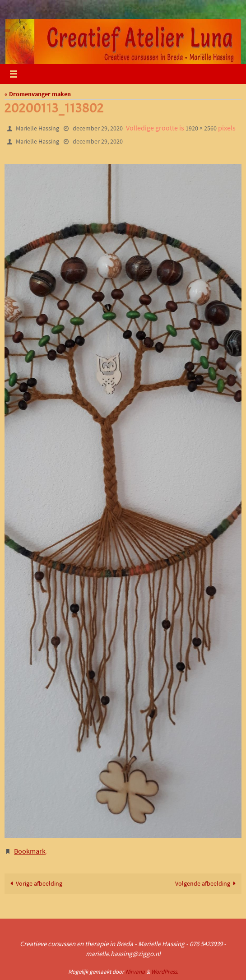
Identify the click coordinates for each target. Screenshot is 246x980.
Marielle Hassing (37, 128)
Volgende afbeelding (207, 883)
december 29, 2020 (98, 128)
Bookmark (30, 851)
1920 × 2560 (201, 128)
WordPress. (165, 972)
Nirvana (135, 972)
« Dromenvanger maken (38, 94)
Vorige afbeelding (35, 883)
